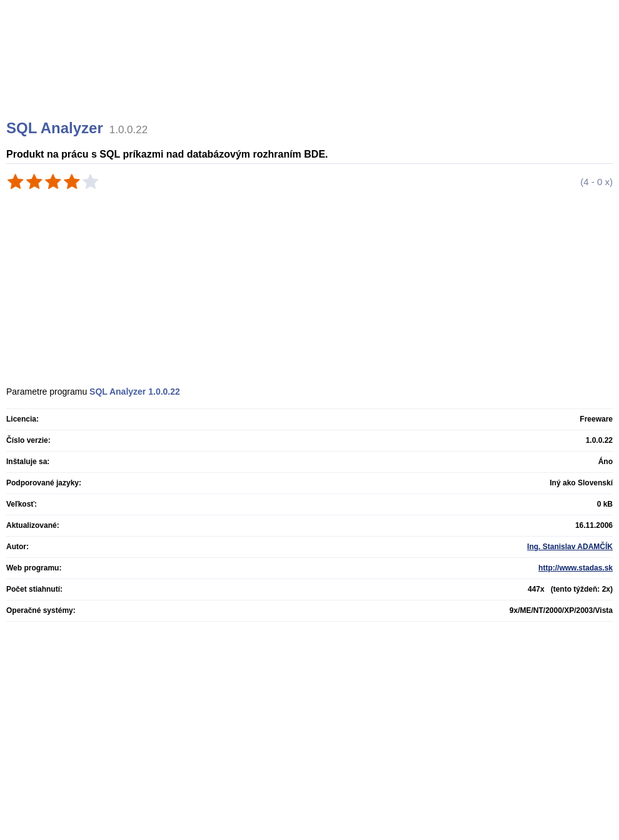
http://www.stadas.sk (576, 568)
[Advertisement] (311, 75)
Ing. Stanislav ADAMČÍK (570, 547)
